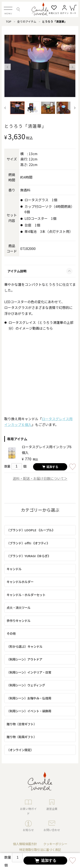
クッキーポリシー (55, 844)
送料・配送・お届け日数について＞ (40, 478)
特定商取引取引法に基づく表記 (40, 850)
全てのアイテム (27, 21)
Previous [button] (7, 67)
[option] (40, 66)
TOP (9, 21)
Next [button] (73, 67)
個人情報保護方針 (25, 844)
